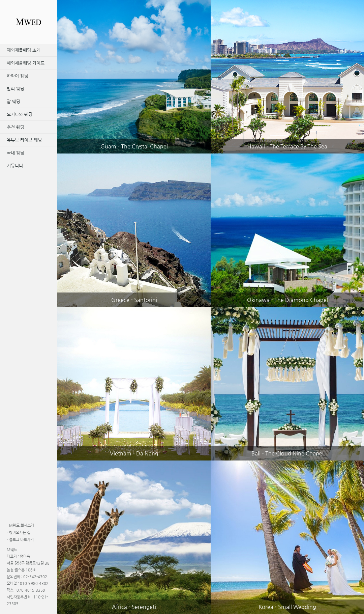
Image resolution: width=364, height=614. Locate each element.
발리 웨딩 (16, 89)
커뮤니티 (15, 165)
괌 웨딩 (13, 101)
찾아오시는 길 (19, 533)
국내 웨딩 (16, 153)
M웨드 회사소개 (20, 525)
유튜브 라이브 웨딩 (24, 140)
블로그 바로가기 (20, 540)
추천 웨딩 (16, 127)
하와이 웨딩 (18, 76)
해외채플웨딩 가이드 (26, 63)
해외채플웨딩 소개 (24, 50)
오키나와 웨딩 (20, 114)
